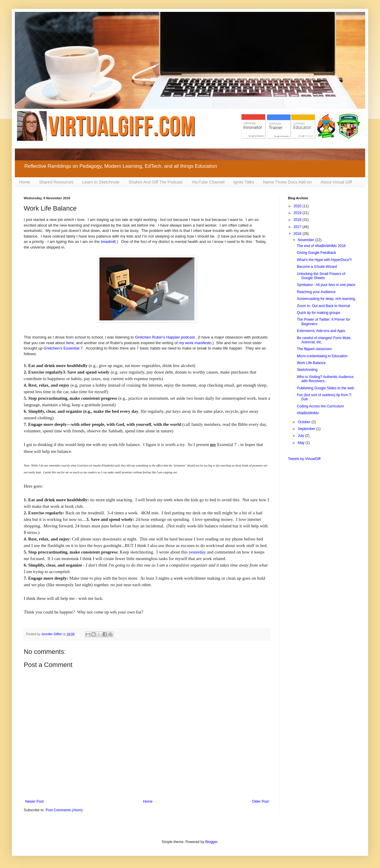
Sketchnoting (307, 370)
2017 (298, 227)
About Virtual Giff (336, 182)
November (307, 240)
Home (24, 182)
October (305, 422)
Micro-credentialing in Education (322, 356)
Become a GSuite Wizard (317, 267)
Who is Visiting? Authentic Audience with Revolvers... (325, 379)
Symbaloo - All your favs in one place (326, 285)
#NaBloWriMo (308, 413)
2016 (298, 234)
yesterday (197, 552)
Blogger (211, 842)
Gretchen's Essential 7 (63, 348)
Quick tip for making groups (319, 313)
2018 (298, 220)
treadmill (108, 242)
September (307, 429)
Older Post (260, 801)
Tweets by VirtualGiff (304, 459)
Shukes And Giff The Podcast (156, 182)
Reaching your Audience (316, 292)
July (301, 436)
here (70, 343)
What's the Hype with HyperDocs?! (324, 260)
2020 (298, 206)
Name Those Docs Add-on (287, 182)
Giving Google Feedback (316, 253)
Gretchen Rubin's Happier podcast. (166, 337)
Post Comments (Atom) (64, 810)
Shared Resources (56, 182)
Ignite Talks (244, 182)
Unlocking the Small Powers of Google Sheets (321, 276)
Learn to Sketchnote (101, 182)
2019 (298, 213)
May (302, 443)
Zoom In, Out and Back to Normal (323, 306)
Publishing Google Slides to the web (325, 388)
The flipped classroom (314, 349)
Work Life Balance (311, 363)
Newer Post (34, 801)
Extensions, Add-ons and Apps (321, 331)
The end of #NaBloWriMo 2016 (321, 246)
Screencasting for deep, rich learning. (326, 299)
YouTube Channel (208, 182)
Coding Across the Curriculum (320, 406)
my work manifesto (195, 343)
